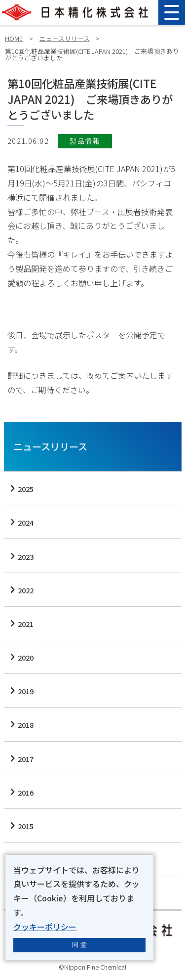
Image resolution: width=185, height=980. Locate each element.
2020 (26, 657)
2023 (26, 557)
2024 (26, 522)
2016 (26, 792)
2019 (26, 691)
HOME (14, 38)
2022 (26, 590)
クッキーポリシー (45, 927)
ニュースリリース (65, 38)
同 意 (79, 945)
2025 (26, 489)
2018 (26, 725)
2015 (26, 826)
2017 (26, 759)
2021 (26, 624)
